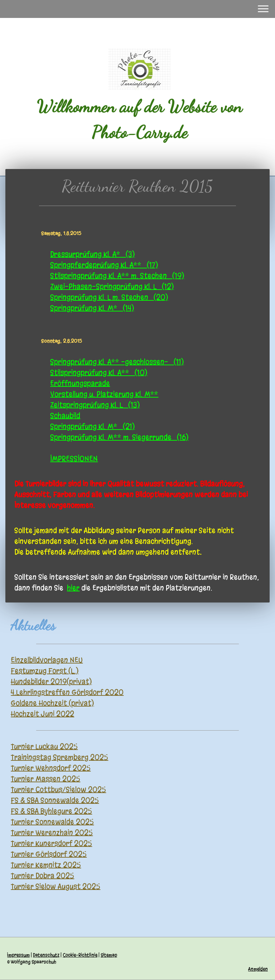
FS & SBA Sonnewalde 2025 (55, 800)
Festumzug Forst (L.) (45, 671)
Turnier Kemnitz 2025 (46, 865)
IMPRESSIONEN (74, 459)
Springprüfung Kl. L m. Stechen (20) (109, 297)
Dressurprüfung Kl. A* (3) (92, 254)
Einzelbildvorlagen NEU (47, 660)
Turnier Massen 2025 (45, 779)
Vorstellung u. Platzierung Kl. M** (104, 394)
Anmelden (258, 969)
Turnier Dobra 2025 (42, 876)
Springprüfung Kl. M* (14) (92, 308)
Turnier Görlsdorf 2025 (49, 854)
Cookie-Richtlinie (80, 955)
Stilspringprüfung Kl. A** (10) (99, 373)
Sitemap (109, 955)
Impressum (18, 955)
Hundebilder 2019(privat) (51, 682)
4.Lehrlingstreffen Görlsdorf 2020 (67, 692)
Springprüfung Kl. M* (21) (92, 426)
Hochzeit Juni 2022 (42, 714)
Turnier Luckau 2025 (44, 747)
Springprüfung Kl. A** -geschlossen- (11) (117, 362)
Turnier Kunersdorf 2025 (51, 843)
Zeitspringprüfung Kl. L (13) (95, 405)
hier (73, 588)
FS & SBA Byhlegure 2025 (51, 811)
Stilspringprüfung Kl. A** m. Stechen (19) (117, 276)
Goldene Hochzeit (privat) (52, 703)
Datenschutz (46, 955)
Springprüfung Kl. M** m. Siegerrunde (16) (119, 437)
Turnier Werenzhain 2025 (52, 833)
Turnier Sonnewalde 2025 (52, 822)
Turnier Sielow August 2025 (56, 887)
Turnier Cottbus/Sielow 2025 (58, 790)
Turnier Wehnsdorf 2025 (51, 768)
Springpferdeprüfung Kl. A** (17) (104, 265)
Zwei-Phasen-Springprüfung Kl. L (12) (112, 287)
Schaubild (65, 416)
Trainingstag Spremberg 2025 (59, 757)
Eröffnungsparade (80, 383)
